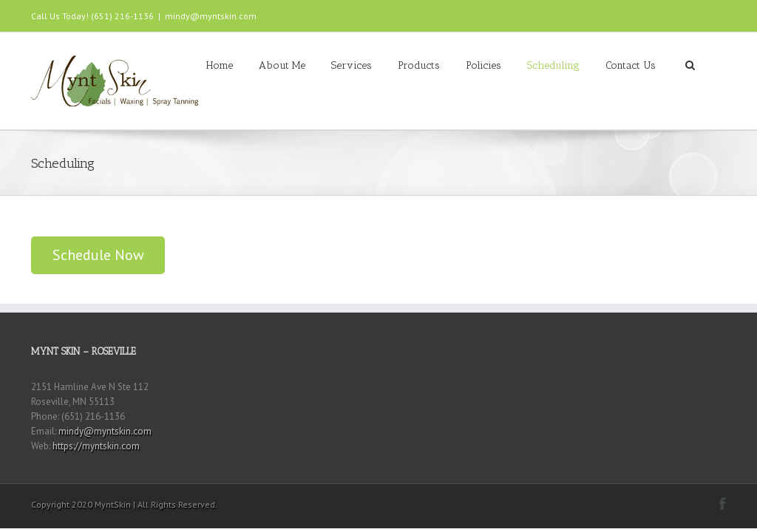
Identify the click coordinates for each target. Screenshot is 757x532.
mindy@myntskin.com (211, 16)
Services (352, 65)
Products (419, 65)
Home (220, 65)
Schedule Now (98, 255)
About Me (282, 65)
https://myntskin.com (96, 446)
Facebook (723, 504)
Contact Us (631, 65)
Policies (483, 65)
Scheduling (553, 65)
